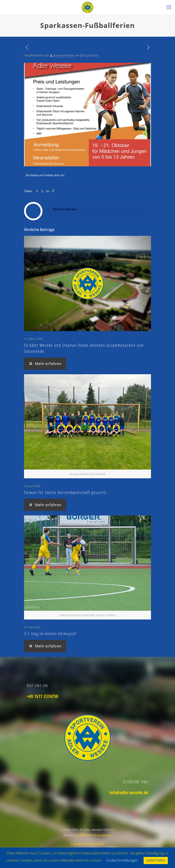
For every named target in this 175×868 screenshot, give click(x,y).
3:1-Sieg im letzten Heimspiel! (50, 634)
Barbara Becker (64, 55)
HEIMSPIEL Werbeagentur (95, 835)
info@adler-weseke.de (129, 793)
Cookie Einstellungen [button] (122, 860)
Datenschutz (96, 844)
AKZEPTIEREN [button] (156, 860)
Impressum (79, 844)
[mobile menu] (169, 7)
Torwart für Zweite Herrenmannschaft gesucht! (65, 492)
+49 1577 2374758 (42, 696)
